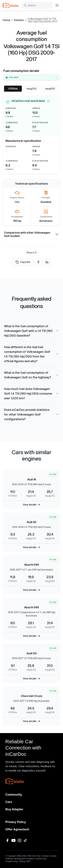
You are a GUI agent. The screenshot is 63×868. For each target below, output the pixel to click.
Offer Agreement (17, 829)
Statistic (19, 20)
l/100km (13, 89)
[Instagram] (19, 840)
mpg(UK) (50, 89)
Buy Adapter (14, 809)
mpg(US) (31, 89)
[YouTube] (13, 840)
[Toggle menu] (57, 5)
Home (6, 20)
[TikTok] (26, 840)
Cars (9, 802)
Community (14, 795)
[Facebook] (7, 840)
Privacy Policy (16, 822)
